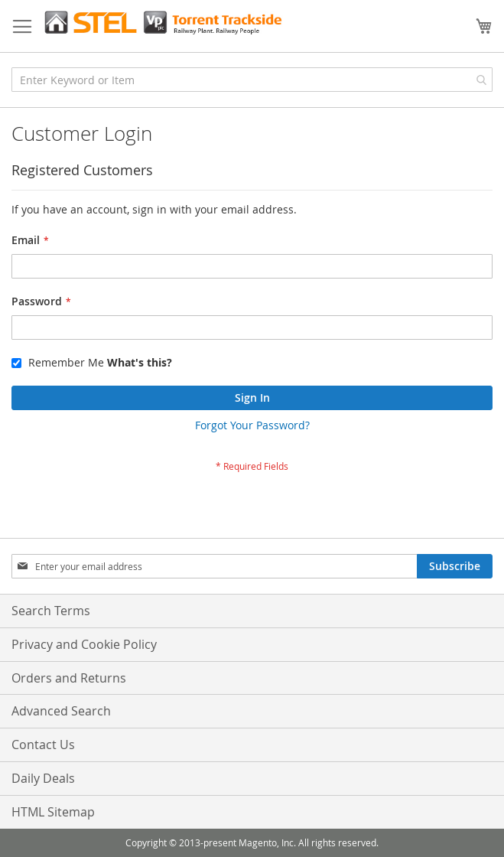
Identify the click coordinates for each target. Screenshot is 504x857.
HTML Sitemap (53, 812)
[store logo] (163, 23)
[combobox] (252, 80)
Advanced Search (61, 711)
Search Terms (51, 611)
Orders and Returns (69, 678)
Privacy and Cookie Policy (84, 644)
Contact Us (43, 745)
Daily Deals (43, 778)
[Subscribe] (455, 566)
